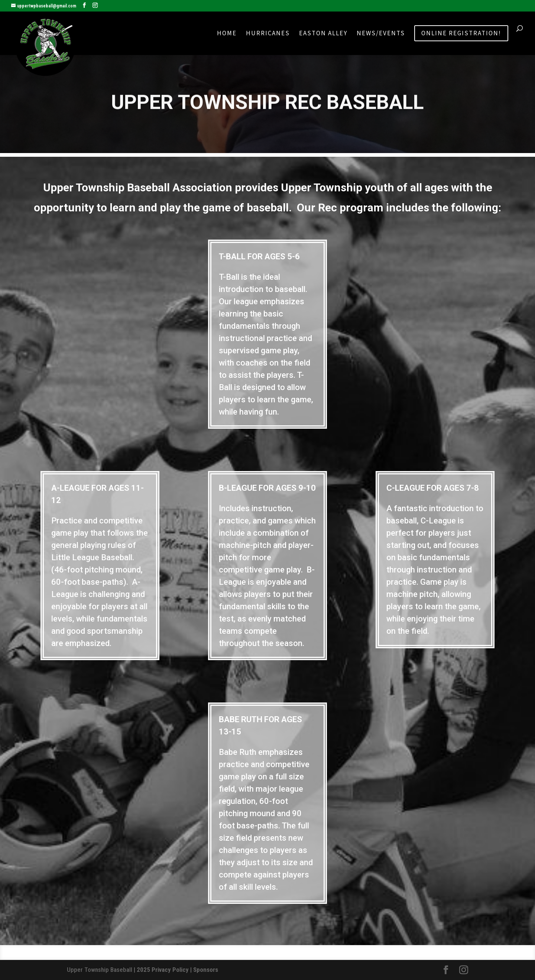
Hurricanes (268, 34)
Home (227, 34)
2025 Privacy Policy (163, 970)
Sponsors (206, 970)
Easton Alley (323, 34)
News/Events (381, 34)
